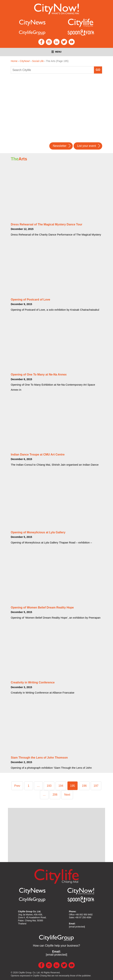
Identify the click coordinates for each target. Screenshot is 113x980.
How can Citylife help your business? (56, 946)
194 (62, 785)
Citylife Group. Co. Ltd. (29, 973)
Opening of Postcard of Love (30, 300)
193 (50, 785)
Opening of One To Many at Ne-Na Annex (39, 374)
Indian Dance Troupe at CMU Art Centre (38, 455)
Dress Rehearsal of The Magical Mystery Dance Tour (47, 224)
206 (56, 794)
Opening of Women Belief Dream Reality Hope (42, 607)
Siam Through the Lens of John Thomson (39, 758)
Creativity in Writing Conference (33, 682)
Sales (80, 918)
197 (97, 785)
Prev (17, 786)
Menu (56, 52)
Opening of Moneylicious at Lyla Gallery (38, 532)
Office (81, 915)
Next (67, 795)
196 (85, 785)
